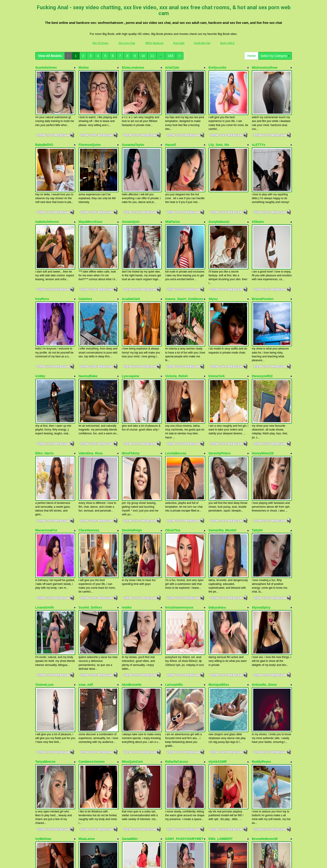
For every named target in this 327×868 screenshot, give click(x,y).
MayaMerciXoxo (90, 191)
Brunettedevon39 (265, 685)
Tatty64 (257, 438)
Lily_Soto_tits (219, 129)
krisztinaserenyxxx (179, 500)
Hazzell (170, 129)
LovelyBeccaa (176, 376)
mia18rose (86, 747)
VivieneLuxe (44, 561)
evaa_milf (86, 561)
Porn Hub (179, 43)
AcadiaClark (131, 253)
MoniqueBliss (219, 561)
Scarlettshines (46, 68)
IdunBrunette (132, 561)
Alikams (258, 191)
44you (213, 253)
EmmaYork (217, 314)
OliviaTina (173, 438)
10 (143, 56)
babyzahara (217, 500)
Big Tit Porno (100, 43)
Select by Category (275, 56)
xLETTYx (259, 129)
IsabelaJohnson (47, 191)
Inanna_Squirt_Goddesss (184, 253)
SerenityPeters (220, 376)
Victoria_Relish (177, 314)
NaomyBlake (88, 314)
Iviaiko (127, 500)
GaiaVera (85, 253)
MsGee (84, 68)
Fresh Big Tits (202, 43)
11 (152, 56)
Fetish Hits (159, 857)
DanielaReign (132, 438)
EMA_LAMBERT (221, 685)
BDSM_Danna (132, 747)
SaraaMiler (130, 685)
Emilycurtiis (218, 68)
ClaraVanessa (89, 438)
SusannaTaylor (133, 129)
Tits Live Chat (127, 43)
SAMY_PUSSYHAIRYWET (184, 685)
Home (251, 56)
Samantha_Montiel (223, 438)
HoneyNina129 (263, 376)
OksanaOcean (262, 747)
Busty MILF (227, 43)
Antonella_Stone (264, 561)
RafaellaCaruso (177, 623)
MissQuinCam (132, 623)
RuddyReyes (261, 623)
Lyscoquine (131, 314)
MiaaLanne (87, 685)
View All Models (50, 56)
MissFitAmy (131, 376)
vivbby (40, 314)
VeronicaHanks (220, 747)
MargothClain (45, 747)
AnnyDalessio (219, 191)
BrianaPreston (263, 253)
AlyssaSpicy (261, 500)
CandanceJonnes (92, 623)
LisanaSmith (45, 500)
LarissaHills (174, 561)
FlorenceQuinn (90, 129)
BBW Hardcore (154, 43)
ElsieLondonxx (133, 68)
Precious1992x (176, 747)
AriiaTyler (172, 68)
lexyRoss (42, 253)
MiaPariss (173, 191)
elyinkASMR (218, 623)
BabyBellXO (44, 129)
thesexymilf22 (262, 314)
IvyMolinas (43, 685)
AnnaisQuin (131, 191)
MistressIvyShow (265, 68)
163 (170, 56)
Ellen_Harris (45, 376)
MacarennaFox (46, 438)
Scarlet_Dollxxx (90, 500)
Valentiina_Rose (91, 376)
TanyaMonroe (45, 623)
